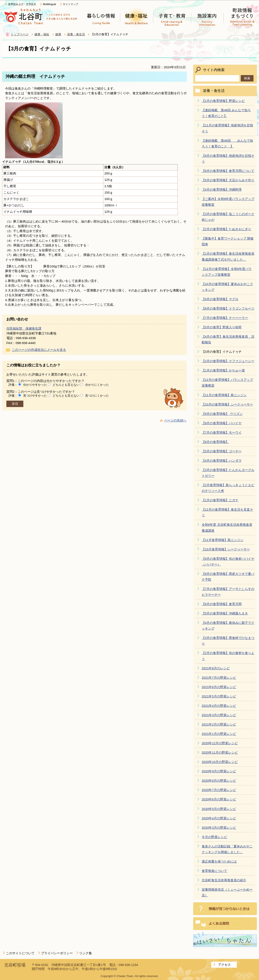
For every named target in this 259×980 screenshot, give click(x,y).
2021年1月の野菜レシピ (219, 734)
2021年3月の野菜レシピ (219, 715)
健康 (58, 34)
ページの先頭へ (175, 420)
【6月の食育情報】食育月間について (228, 171)
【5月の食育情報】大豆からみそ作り (228, 180)
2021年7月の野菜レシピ (219, 678)
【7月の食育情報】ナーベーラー (225, 318)
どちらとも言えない (66, 385)
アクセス (224, 965)
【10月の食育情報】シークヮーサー (227, 404)
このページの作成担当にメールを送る (39, 350)
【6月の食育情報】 (215, 442)
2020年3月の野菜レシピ (219, 828)
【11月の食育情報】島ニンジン (224, 395)
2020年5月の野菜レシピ (219, 809)
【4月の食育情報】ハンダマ (222, 461)
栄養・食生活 (76, 34)
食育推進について (214, 871)
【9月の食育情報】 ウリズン (222, 414)
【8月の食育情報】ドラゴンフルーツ (228, 308)
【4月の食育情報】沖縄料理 (222, 189)
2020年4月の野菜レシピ (219, 818)
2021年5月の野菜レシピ (219, 696)
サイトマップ (70, 4)
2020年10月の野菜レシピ (220, 762)
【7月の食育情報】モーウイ (222, 432)
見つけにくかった (97, 396)
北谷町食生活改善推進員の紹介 (224, 880)
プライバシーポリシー (57, 953)
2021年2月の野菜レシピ (219, 724)
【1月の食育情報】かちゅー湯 (223, 370)
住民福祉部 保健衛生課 (24, 328)
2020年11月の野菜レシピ (220, 752)
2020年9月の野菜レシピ (219, 771)
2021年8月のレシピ (216, 668)
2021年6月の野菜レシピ (219, 687)
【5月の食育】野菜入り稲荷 (222, 327)
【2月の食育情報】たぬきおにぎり (226, 229)
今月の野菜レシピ (214, 837)
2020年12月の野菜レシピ (220, 743)
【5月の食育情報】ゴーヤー (222, 451)
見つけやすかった (35, 396)
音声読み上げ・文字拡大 (22, 4)
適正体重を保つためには (219, 861)
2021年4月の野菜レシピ (219, 706)
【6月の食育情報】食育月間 (222, 604)
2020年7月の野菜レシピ (219, 790)
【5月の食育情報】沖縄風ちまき (225, 613)
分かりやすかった (35, 385)
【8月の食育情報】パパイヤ (222, 423)
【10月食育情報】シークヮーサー (226, 549)
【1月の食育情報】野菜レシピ (223, 101)
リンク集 (86, 953)
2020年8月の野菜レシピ (219, 781)
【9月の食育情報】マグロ (220, 299)
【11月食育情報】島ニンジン (223, 540)
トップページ (20, 34)
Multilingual (49, 4)
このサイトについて (20, 953)
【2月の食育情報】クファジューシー (228, 361)
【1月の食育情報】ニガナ (220, 500)
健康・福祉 (42, 34)
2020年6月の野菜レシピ (219, 799)
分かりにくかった (97, 385)
